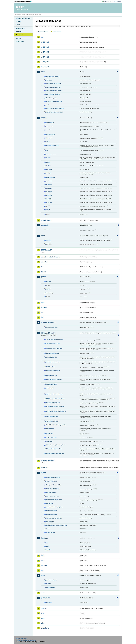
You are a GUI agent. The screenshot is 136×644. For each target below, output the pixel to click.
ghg (43, 303)
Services (18, 38)
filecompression (51, 154)
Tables (18, 25)
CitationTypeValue (52, 481)
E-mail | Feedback (21, 638)
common (44, 118)
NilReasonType (51, 177)
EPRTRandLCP (47, 250)
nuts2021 (49, 199)
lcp (42, 570)
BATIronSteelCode (52, 376)
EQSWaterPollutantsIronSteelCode (56, 411)
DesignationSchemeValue (54, 485)
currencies (49, 138)
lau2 (43, 561)
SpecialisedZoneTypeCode (54, 518)
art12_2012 (45, 42)
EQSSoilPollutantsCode (53, 403)
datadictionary (46, 220)
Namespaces (20, 41)
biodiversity (45, 67)
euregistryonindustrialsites (51, 257)
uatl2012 (49, 550)
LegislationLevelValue (53, 496)
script (48, 210)
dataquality (45, 225)
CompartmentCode (52, 384)
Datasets (18, 21)
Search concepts (57, 32)
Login (105, 1)
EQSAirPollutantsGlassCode (55, 394)
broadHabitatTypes (52, 580)
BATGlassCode (51, 367)
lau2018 (44, 565)
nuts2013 (49, 192)
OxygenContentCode (52, 421)
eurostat (44, 262)
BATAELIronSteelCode (53, 362)
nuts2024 (49, 202)
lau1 (43, 556)
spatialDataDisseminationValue (55, 108)
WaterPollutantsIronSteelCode (55, 454)
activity (48, 240)
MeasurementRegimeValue (54, 500)
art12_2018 (45, 47)
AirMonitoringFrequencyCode (55, 340)
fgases (44, 272)
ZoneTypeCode (51, 532)
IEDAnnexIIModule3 (48, 333)
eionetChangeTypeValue (53, 94)
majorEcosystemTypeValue (54, 101)
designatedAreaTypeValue (54, 84)
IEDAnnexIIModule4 (48, 461)
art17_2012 (45, 57)
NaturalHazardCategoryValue (55, 507)
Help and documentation (23, 18)
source (48, 289)
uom (43, 618)
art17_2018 (45, 62)
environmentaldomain (53, 145)
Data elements (20, 28)
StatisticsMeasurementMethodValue (57, 525)
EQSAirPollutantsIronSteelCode (55, 399)
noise (43, 593)
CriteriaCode (50, 388)
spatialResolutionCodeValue (54, 112)
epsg (48, 150)
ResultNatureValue (52, 514)
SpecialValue (50, 522)
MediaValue (50, 503)
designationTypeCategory (54, 87)
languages (49, 169)
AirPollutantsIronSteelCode (54, 348)
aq (42, 37)
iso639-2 (49, 158)
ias (42, 312)
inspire (44, 473)
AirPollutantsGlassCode (53, 344)
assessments (50, 122)
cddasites (49, 80)
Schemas (19, 31)
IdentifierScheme (51, 492)
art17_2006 (45, 52)
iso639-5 (49, 166)
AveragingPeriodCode (53, 353)
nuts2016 (49, 195)
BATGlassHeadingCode (53, 371)
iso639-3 (49, 162)
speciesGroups (51, 587)
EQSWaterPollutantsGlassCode (55, 406)
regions (49, 105)
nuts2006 (49, 185)
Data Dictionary (30, 15)
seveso (44, 608)
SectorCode (50, 434)
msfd (43, 575)
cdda (43, 72)
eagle (48, 546)
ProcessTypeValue (52, 511)
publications (46, 598)
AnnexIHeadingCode (52, 327)
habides (44, 308)
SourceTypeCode (51, 437)
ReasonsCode (50, 429)
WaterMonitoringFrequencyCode (56, 445)
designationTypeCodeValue (54, 91)
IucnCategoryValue (52, 98)
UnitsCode (49, 441)
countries (49, 130)
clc (47, 543)
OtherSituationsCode (52, 416)
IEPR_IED (45, 468)
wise (43, 623)
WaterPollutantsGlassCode (54, 449)
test (42, 613)
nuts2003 (49, 181)
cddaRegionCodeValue (53, 76)
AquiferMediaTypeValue (53, 477)
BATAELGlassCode (52, 357)
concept (49, 281)
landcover (45, 538)
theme (48, 529)
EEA (24, 1)
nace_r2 (49, 173)
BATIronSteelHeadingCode (54, 379)
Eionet (23, 15)
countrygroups (51, 134)
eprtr (43, 236)
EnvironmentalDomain (53, 489)
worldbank (45, 628)
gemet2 (44, 277)
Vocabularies (20, 35)
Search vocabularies (43, 32)
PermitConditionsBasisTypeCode (56, 425)
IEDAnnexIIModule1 (48, 322)
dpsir (48, 142)
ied (42, 317)
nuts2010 (49, 188)
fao (42, 267)
